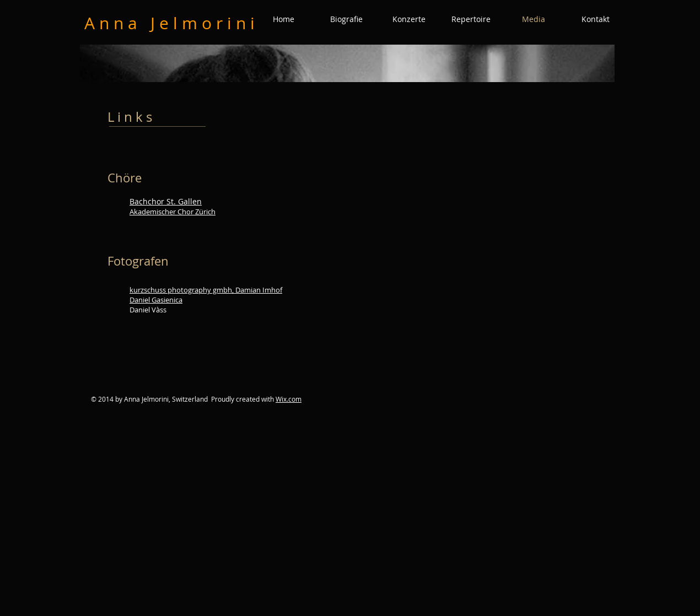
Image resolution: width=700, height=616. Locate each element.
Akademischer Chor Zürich (173, 212)
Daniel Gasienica (156, 300)
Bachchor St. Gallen (166, 201)
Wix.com (289, 399)
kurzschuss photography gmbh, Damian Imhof (206, 290)
